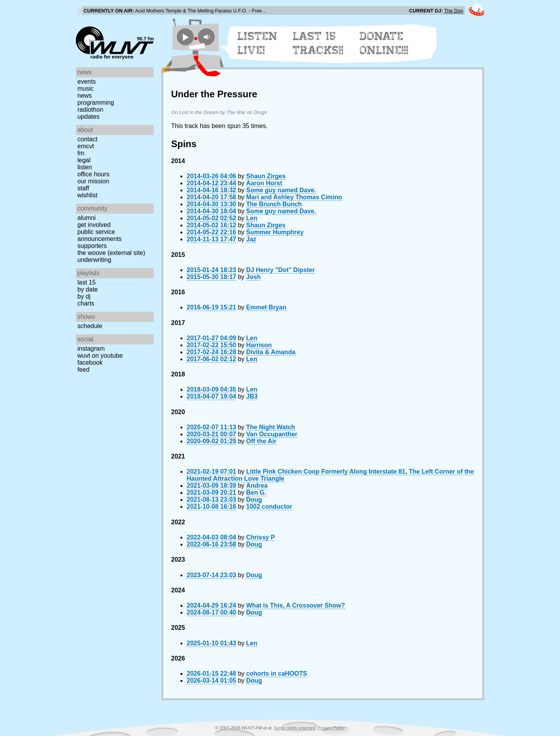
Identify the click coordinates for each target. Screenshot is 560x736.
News (85, 96)
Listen (85, 167)
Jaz (251, 239)
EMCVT (86, 146)
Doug (254, 500)
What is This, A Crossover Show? (296, 605)
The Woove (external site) (111, 253)
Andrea (257, 486)
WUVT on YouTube (100, 356)
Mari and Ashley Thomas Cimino (294, 197)
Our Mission (93, 181)
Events (87, 82)
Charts (86, 303)
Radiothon (90, 110)
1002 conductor (269, 507)
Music (86, 89)
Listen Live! (258, 43)
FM (81, 153)
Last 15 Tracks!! (318, 43)
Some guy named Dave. (281, 190)
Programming (96, 103)
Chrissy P (261, 537)
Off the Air (261, 441)
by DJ (84, 296)
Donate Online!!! (384, 43)
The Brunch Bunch (274, 204)
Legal (84, 160)
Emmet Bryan (266, 307)
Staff (83, 188)
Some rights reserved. (295, 728)
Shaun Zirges (266, 176)
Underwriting (94, 260)
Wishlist (87, 195)
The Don (454, 11)
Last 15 (87, 282)
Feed (83, 370)
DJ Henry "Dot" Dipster (280, 270)
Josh (253, 277)
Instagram (91, 349)
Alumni (87, 218)
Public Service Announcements (100, 235)
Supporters (92, 246)
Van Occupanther (272, 434)
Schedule (90, 326)
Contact (87, 139)
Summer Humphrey (275, 232)
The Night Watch (271, 427)
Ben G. (256, 493)
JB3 (252, 396)
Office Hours (93, 174)
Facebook (90, 363)
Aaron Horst (264, 183)
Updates (88, 117)
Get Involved (94, 225)
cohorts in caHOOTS (276, 674)
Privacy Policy (331, 728)
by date (87, 289)
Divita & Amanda (271, 352)
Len (252, 218)
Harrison (259, 345)
